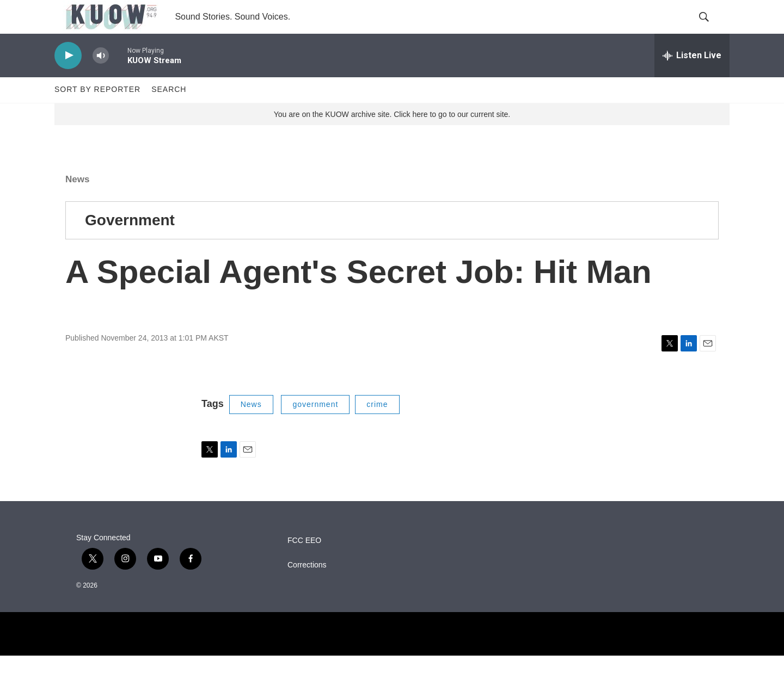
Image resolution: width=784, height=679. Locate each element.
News (77, 203)
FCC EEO (304, 564)
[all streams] (692, 79)
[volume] (101, 79)
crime (377, 428)
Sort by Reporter (97, 113)
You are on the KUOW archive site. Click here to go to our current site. (392, 138)
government (315, 428)
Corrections (307, 588)
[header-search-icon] (712, 29)
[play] (68, 79)
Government (130, 243)
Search (169, 113)
